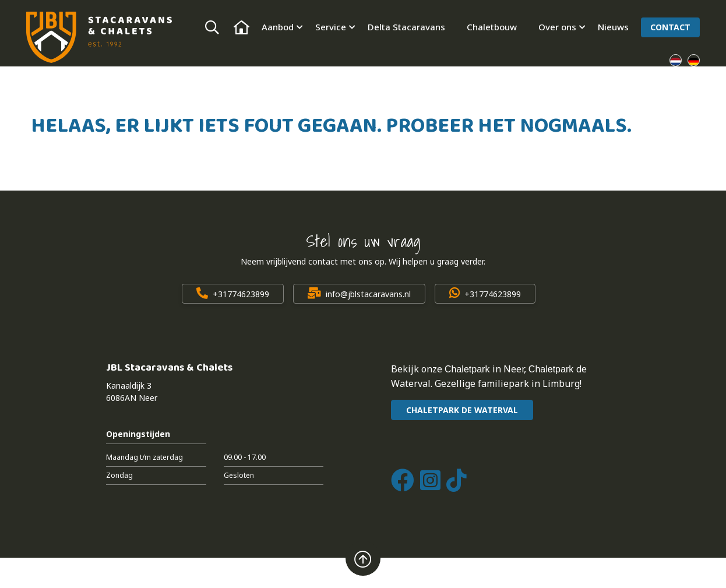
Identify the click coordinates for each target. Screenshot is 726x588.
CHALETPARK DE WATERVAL (462, 410)
